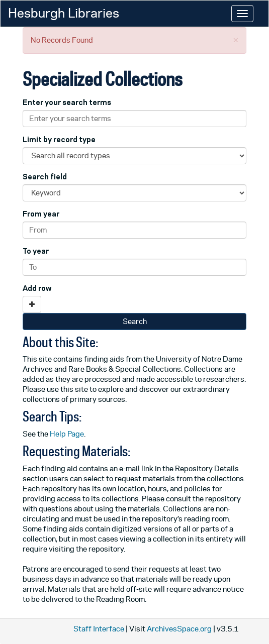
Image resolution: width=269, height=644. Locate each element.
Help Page (67, 434)
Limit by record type (59, 139)
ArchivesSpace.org (179, 629)
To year (36, 251)
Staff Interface (99, 629)
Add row (37, 288)
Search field (45, 177)
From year (41, 214)
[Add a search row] (32, 304)
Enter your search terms (67, 102)
